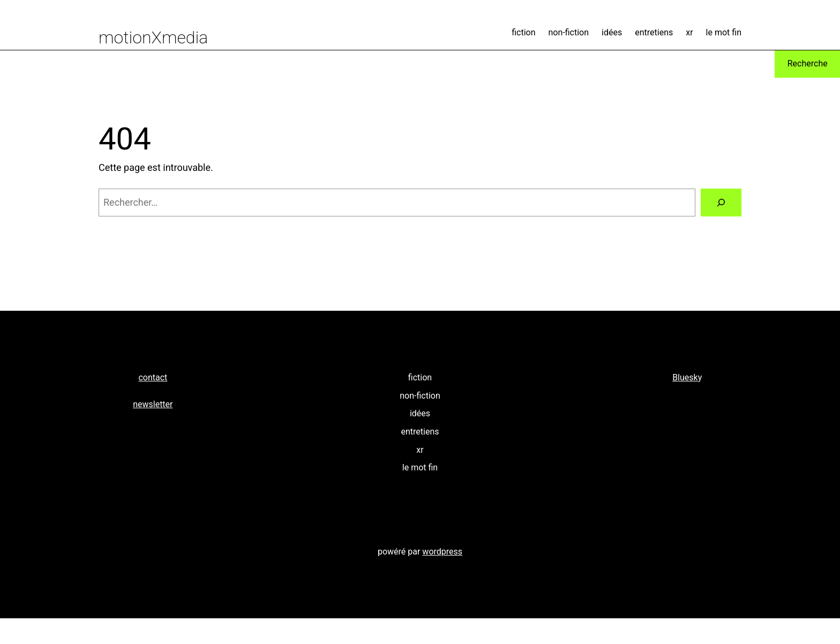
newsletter (153, 404)
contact (153, 377)
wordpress (442, 552)
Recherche (808, 63)
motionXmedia (153, 38)
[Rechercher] (721, 203)
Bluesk (685, 377)
